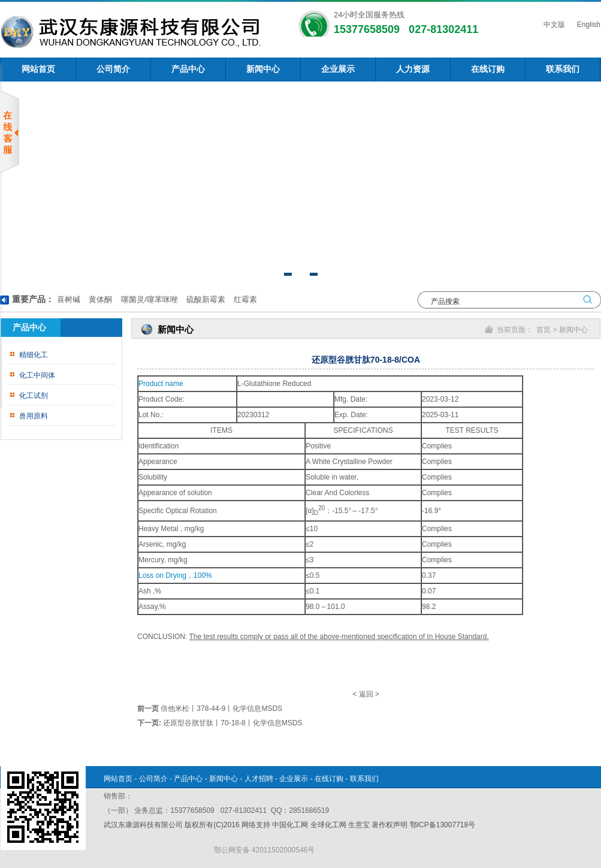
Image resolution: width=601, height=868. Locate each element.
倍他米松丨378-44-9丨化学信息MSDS (221, 709)
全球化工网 (328, 825)
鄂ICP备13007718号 (443, 825)
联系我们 (563, 69)
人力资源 (413, 69)
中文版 (553, 25)
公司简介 (113, 69)
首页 (543, 330)
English (588, 25)
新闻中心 (263, 69)
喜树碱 (69, 299)
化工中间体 (37, 375)
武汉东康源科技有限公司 (144, 825)
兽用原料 (34, 416)
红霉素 (245, 299)
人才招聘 (259, 779)
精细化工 (34, 355)
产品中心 (188, 69)
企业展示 (338, 69)
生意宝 (359, 825)
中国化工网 (290, 825)
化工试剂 (34, 396)
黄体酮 (100, 299)
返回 (366, 694)
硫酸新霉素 (205, 299)
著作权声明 (389, 825)
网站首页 (38, 69)
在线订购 (488, 69)
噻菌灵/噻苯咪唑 (148, 299)
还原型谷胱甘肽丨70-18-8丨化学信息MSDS (232, 723)
